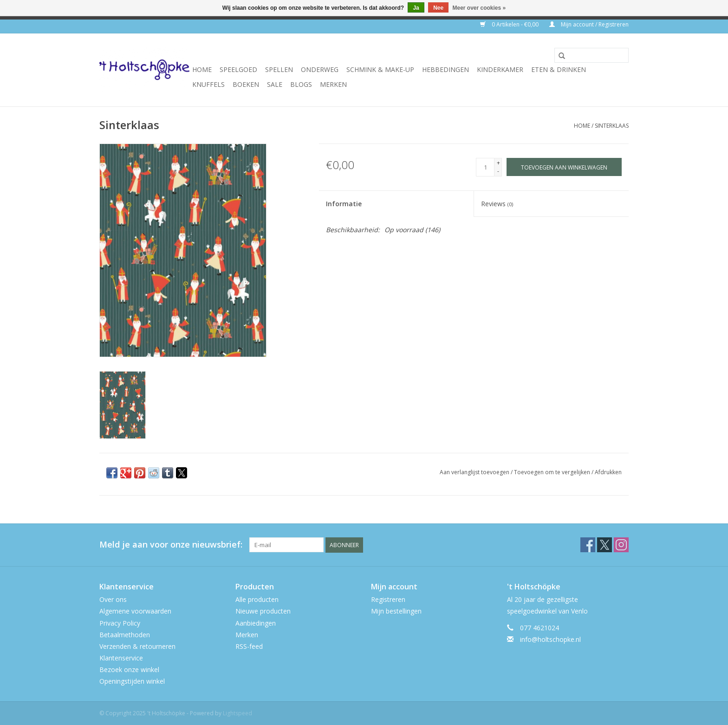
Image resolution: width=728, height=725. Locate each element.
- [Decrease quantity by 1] (498, 171)
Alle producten (257, 599)
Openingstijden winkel (132, 681)
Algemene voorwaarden (135, 611)
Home (202, 69)
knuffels (208, 84)
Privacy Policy (120, 623)
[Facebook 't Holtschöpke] (588, 545)
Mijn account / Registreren (589, 24)
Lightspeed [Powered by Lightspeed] (237, 713)
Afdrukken (608, 472)
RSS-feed (249, 646)
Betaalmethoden (125, 635)
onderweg (320, 69)
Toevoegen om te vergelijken (553, 472)
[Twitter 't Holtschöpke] (604, 545)
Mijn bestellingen (396, 611)
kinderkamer (500, 69)
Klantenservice (121, 658)
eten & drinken (559, 69)
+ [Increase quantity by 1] (498, 163)
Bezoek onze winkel (129, 669)
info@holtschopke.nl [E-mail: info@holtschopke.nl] (550, 639)
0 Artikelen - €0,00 (510, 24)
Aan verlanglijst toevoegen (475, 472)
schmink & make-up (380, 69)
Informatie (344, 204)
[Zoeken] (591, 55)
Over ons (113, 599)
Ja (416, 8)
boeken (246, 84)
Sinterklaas (612, 126)
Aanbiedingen (256, 623)
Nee (438, 8)
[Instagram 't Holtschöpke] (621, 545)
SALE (275, 84)
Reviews (497, 204)
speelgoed (238, 69)
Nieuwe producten (263, 611)
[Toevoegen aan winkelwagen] (564, 167)
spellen (279, 69)
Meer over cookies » (479, 8)
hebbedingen (445, 69)
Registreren (388, 599)
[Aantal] (485, 167)
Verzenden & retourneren (137, 646)
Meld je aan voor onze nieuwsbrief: (171, 545)
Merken (333, 84)
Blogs (301, 84)
